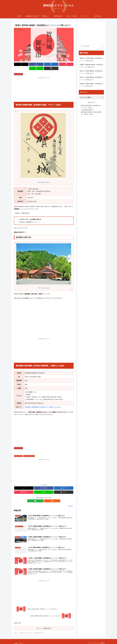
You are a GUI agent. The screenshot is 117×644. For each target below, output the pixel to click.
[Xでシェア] (19, 64)
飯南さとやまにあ (46, 178)
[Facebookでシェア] (29, 64)
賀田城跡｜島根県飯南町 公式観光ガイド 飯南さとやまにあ (43, 403)
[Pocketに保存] (49, 64)
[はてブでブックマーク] (39, 64)
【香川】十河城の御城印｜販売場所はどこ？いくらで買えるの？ (91, 79)
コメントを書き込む (44, 625)
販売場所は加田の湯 (88, 110)
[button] (69, 64)
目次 (89, 102)
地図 (36, 185)
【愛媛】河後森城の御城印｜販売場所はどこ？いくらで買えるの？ (91, 66)
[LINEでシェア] (59, 64)
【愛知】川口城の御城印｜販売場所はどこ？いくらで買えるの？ (91, 59)
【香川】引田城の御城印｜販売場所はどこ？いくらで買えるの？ (91, 72)
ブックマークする (18, 70)
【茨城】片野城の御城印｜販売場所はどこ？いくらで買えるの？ (91, 85)
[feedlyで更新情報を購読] (42, 497)
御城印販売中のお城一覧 (29, 452)
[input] (91, 46)
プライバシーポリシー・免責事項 (96, 639)
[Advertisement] (44, 85)
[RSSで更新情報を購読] (45, 497)
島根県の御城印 (18, 452)
